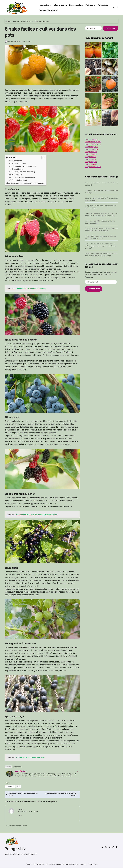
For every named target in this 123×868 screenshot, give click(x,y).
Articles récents (17, 767)
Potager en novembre (93, 142)
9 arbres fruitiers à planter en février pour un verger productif (101, 199)
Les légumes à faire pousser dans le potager (26, 183)
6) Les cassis (17, 175)
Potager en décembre (93, 144)
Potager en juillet (91, 162)
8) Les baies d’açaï (19, 180)
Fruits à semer (91, 5)
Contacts (84, 865)
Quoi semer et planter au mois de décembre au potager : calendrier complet (101, 230)
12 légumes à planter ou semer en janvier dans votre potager (100, 222)
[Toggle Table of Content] (42, 158)
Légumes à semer (46, 5)
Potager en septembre (93, 167)
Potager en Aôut (91, 164)
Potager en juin (90, 159)
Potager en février (91, 149)
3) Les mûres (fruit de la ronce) (24, 167)
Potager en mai (90, 157)
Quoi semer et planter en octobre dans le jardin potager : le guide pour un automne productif (100, 246)
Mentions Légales (73, 865)
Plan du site (93, 865)
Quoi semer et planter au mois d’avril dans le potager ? (101, 184)
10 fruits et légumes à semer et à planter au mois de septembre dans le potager (101, 255)
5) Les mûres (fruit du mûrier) (23, 172)
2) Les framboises (19, 164)
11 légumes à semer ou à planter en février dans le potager (101, 207)
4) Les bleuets (17, 169)
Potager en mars (91, 152)
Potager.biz (15, 849)
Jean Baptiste (21, 771)
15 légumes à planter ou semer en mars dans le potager (101, 192)
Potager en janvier (91, 147)
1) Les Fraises (17, 161)
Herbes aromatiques (76, 5)
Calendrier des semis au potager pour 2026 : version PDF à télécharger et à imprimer (102, 214)
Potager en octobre (92, 139)
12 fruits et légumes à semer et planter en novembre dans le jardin (100, 237)
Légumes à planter (60, 5)
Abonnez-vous (94, 289)
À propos (8, 767)
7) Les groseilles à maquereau (23, 178)
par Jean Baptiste (12, 42)
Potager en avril (91, 154)
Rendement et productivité (48, 10)
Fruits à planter (103, 5)
